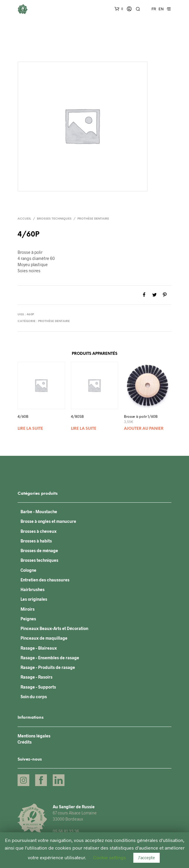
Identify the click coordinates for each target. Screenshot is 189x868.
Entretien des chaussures (45, 580)
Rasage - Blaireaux (39, 648)
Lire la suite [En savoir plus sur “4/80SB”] (84, 429)
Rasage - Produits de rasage (48, 667)
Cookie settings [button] (110, 857)
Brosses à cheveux (39, 531)
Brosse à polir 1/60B (141, 417)
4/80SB (77, 417)
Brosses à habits (36, 541)
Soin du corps (34, 697)
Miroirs (28, 609)
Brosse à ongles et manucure (48, 521)
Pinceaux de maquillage (44, 638)
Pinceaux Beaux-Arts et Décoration (54, 628)
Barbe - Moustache (39, 512)
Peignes (28, 619)
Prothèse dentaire (93, 219)
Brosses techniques (54, 219)
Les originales (34, 599)
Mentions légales (34, 736)
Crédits (25, 742)
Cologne (28, 570)
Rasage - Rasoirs (36, 677)
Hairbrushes (33, 589)
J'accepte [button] (147, 858)
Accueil (24, 219)
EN (161, 9)
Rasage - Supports (38, 687)
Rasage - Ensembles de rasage (50, 658)
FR (154, 9)
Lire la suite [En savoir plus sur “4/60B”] (30, 429)
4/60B (23, 417)
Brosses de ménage (39, 551)
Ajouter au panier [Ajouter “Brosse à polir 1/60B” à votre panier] (144, 429)
